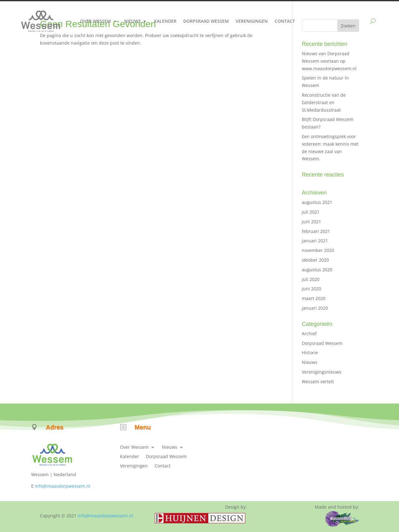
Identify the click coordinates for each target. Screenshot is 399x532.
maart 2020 (314, 298)
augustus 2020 (317, 270)
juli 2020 (311, 279)
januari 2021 (315, 241)
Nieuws (132, 21)
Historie (310, 353)
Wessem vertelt (318, 382)
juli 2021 (311, 212)
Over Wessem (96, 21)
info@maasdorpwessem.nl (63, 486)
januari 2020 (315, 308)
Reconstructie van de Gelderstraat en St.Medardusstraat (324, 102)
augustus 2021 (317, 202)
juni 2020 (311, 289)
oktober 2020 (315, 260)
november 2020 (318, 250)
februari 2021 (316, 231)
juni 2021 (311, 222)
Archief (309, 334)
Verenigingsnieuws (322, 372)
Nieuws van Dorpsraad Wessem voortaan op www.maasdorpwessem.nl (329, 61)
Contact (285, 21)
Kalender (165, 21)
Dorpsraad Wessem (206, 21)
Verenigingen (252, 21)
